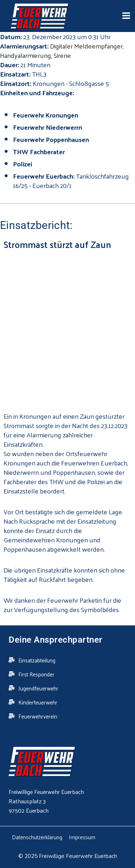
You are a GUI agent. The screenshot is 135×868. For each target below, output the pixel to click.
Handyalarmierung (26, 55)
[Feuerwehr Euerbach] (40, 16)
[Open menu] (126, 16)
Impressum (82, 837)
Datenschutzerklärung (37, 837)
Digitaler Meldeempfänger (86, 46)
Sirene (62, 55)
